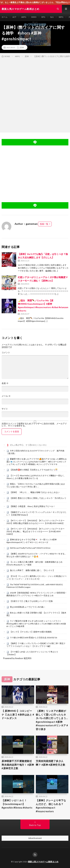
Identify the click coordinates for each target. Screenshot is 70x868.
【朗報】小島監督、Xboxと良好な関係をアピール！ (32, 506)
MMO (34, 17)
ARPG (24, 17)
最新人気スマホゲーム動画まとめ (43, 862)
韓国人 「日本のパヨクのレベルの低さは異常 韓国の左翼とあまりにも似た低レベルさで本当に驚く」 (36, 485)
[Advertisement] (35, 94)
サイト (5, 409)
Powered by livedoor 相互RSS (17, 658)
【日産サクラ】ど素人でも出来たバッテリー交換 (31, 601)
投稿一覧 (44, 224)
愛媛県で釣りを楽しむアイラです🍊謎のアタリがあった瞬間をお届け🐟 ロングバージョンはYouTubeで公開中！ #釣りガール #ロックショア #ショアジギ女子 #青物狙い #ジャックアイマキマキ (37, 462)
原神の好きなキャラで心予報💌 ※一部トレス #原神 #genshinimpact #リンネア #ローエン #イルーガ (32, 541)
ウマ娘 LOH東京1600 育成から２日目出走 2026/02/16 (33, 638)
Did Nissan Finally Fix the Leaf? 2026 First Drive (30, 548)
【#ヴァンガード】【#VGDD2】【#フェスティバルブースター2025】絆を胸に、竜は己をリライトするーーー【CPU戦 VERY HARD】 (35, 531)
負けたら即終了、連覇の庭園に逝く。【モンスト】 (32, 570)
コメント (6, 353)
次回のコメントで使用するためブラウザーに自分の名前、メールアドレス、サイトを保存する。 (34, 425)
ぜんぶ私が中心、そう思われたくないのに (28, 445)
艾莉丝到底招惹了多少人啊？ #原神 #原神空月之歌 (50, 763)
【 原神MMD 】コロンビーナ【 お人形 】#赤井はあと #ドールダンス (18, 714)
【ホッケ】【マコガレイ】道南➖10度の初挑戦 (31, 632)
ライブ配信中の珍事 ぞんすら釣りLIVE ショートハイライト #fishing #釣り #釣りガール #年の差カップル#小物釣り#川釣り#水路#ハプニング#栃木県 (36, 624)
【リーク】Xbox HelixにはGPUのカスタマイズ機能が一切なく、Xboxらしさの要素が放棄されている (36, 477)
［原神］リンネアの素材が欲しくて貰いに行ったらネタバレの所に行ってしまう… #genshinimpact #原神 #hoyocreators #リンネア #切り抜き (52, 720)
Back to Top (35, 825)
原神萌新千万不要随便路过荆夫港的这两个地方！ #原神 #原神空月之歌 (18, 765)
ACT (14, 17)
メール (6, 396)
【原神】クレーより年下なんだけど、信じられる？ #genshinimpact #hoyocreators (51, 806)
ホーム (5, 17)
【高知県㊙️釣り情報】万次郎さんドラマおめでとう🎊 (34, 470)
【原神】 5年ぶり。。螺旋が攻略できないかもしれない (35, 492)
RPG (43, 17)
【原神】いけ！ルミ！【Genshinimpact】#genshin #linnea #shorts (17, 804)
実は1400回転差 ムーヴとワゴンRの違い (27, 607)
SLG (52, 17)
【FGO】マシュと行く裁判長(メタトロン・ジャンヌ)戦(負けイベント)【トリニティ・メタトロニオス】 (37, 577)
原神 (22, 47)
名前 (5, 383)
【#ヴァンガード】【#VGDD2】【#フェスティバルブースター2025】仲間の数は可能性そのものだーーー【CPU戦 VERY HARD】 (35, 522)
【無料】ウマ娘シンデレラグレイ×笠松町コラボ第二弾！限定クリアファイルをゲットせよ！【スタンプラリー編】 (36, 645)
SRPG (61, 17)
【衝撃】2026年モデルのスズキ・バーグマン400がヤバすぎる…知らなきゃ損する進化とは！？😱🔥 (36, 555)
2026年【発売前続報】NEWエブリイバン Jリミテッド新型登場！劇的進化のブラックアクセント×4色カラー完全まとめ (37, 594)
